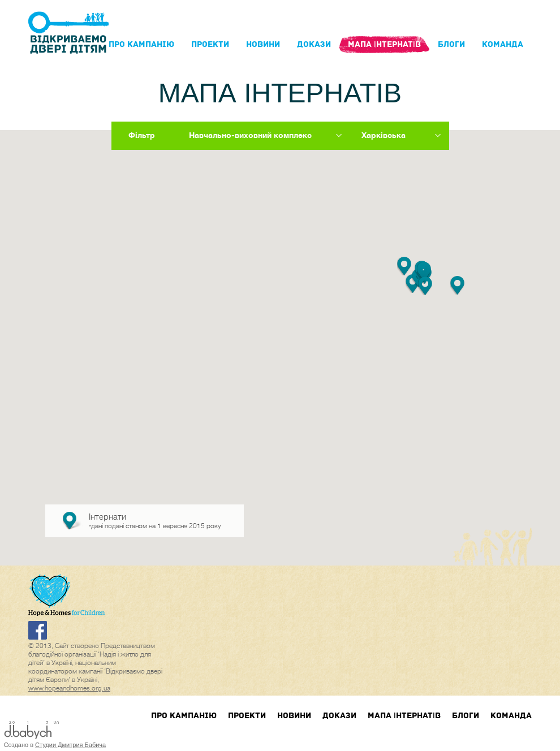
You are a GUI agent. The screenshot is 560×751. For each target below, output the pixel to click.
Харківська (384, 135)
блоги (451, 44)
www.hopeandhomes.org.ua (69, 688)
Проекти (210, 44)
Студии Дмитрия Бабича (70, 745)
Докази (314, 44)
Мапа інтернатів (384, 44)
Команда (503, 44)
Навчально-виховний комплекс (250, 135)
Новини (263, 44)
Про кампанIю (141, 44)
